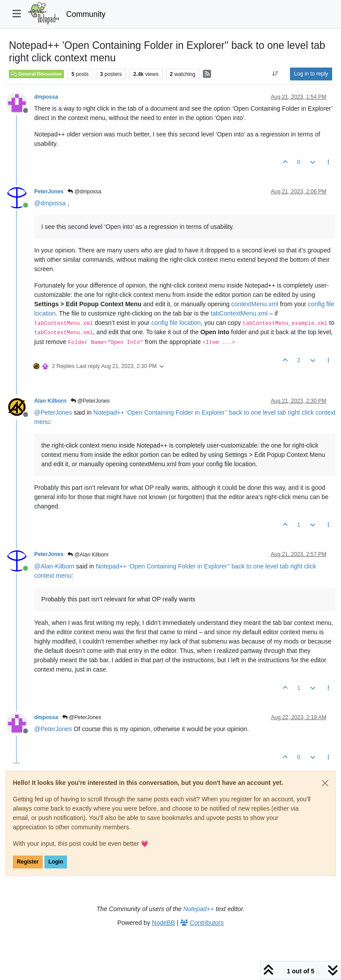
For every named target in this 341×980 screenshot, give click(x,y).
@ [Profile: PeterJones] (53, 412)
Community (86, 14)
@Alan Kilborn (88, 555)
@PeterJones (90, 401)
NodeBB (163, 923)
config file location (176, 323)
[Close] (325, 783)
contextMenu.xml (255, 304)
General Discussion (36, 74)
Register (28, 862)
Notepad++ (199, 909)
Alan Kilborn (50, 401)
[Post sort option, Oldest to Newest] (276, 74)
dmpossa (46, 97)
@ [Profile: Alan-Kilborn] (54, 566)
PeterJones (49, 192)
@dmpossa (84, 192)
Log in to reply (311, 74)
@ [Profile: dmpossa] (50, 203)
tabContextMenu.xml (239, 313)
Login (56, 862)
